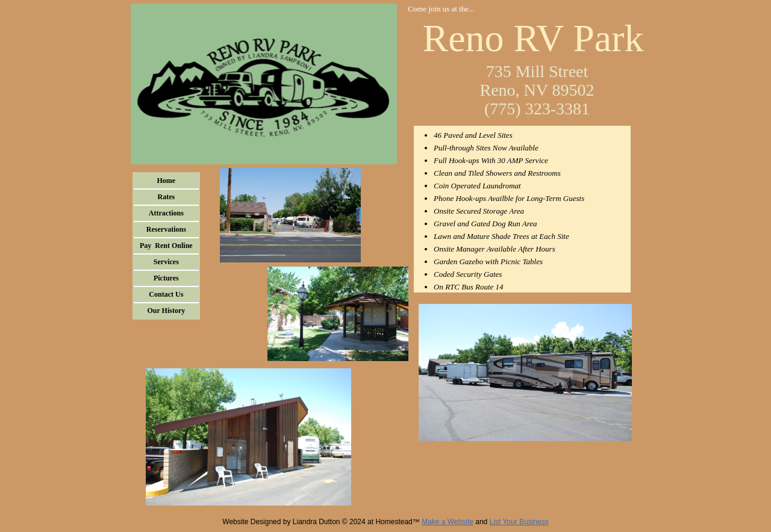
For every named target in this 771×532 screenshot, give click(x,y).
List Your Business (519, 522)
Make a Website (448, 522)
